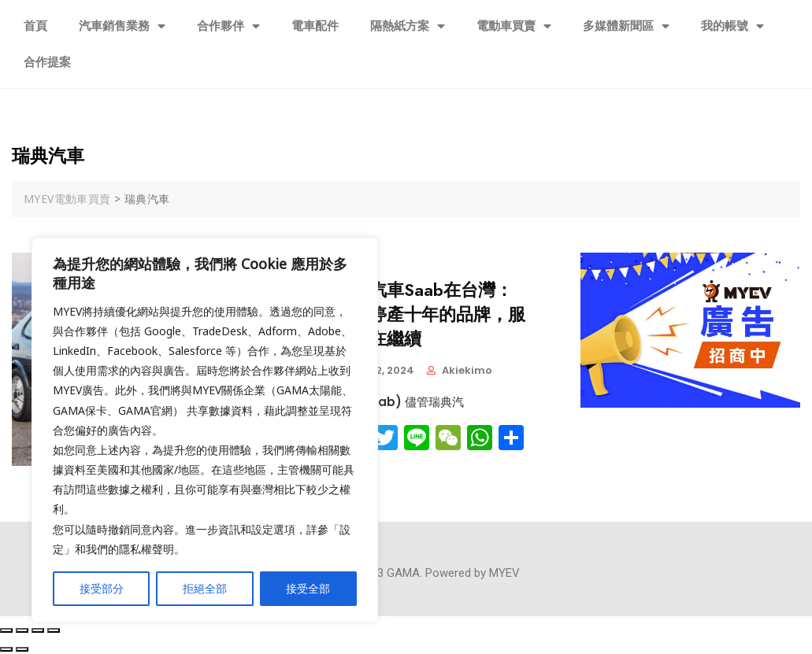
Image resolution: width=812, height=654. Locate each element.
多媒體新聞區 (626, 26)
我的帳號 (732, 26)
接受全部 (308, 588)
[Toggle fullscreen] (38, 630)
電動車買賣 (514, 26)
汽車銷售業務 (122, 26)
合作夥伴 (228, 26)
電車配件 (315, 26)
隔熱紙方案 (408, 26)
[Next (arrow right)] (22, 649)
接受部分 (102, 588)
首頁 (35, 26)
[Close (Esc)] (6, 630)
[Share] (22, 630)
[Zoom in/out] (54, 630)
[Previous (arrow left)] (6, 649)
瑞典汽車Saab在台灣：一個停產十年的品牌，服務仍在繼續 (430, 315)
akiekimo (467, 370)
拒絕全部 (205, 588)
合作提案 (47, 62)
